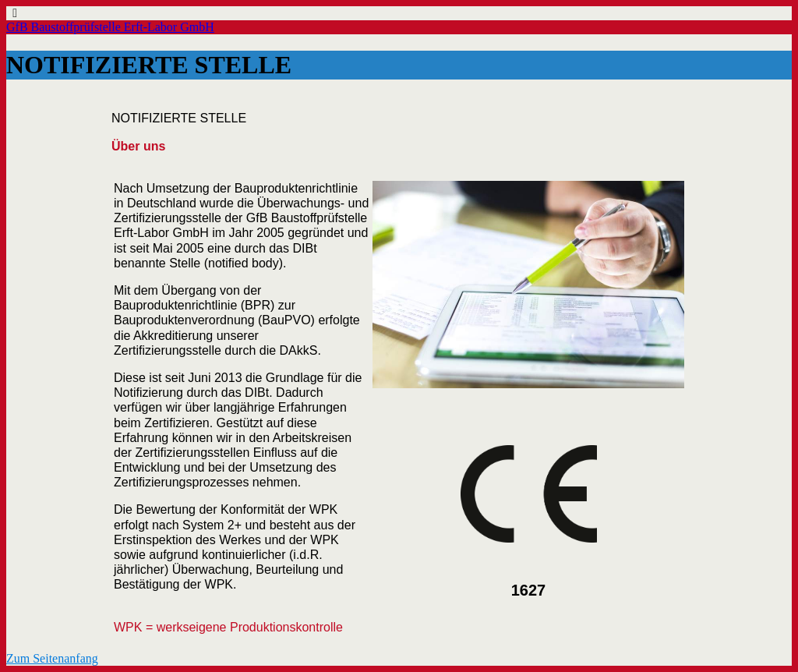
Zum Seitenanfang (52, 658)
